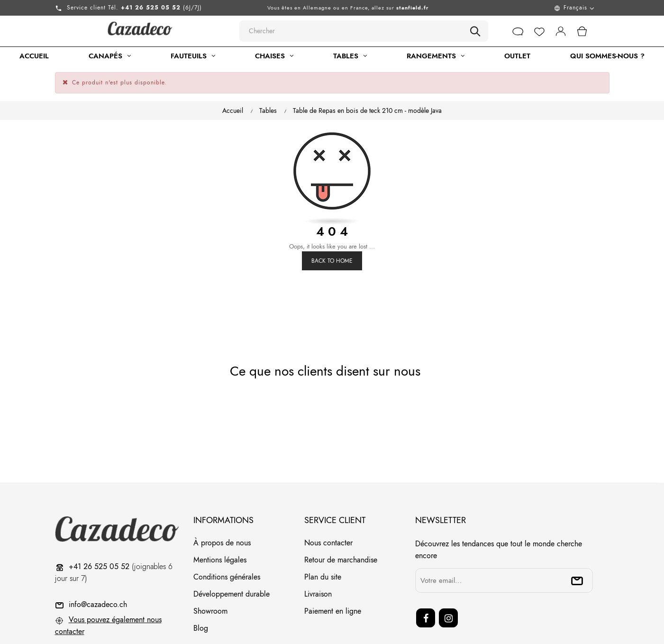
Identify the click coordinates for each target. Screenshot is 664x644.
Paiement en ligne (333, 575)
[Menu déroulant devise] (533, 8)
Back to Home (332, 225)
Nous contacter (328, 507)
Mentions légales (220, 524)
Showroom (210, 575)
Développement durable (232, 558)
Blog (201, 593)
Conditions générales (227, 541)
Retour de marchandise (341, 524)
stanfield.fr (413, 8)
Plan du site (323, 541)
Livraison (318, 558)
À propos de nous (222, 507)
